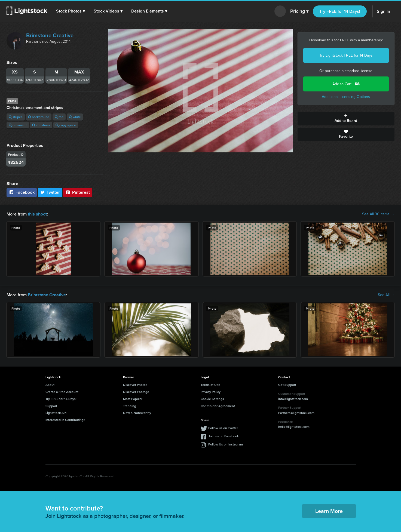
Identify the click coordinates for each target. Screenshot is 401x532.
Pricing (299, 11)
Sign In (383, 11)
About (50, 385)
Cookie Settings (212, 399)
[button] (71, 11)
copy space (66, 125)
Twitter (50, 192)
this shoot (37, 214)
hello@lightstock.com (294, 427)
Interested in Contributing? (65, 420)
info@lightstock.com (293, 399)
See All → (386, 295)
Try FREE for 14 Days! (340, 11)
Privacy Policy (211, 392)
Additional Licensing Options (346, 97)
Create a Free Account (62, 392)
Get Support (287, 385)
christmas (41, 125)
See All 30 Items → (378, 214)
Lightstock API (56, 413)
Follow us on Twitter (223, 428)
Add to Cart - (346, 84)
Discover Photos (135, 385)
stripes (16, 117)
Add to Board (346, 119)
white (75, 117)
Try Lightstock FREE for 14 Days (346, 55)
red (59, 117)
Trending (130, 406)
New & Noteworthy (137, 413)
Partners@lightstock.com (296, 413)
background (39, 117)
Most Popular (133, 399)
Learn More (329, 511)
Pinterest (78, 192)
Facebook (22, 192)
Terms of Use (210, 385)
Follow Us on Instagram (226, 444)
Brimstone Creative (50, 35)
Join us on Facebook (224, 436)
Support (51, 406)
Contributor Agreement (218, 406)
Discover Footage (136, 392)
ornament (18, 125)
